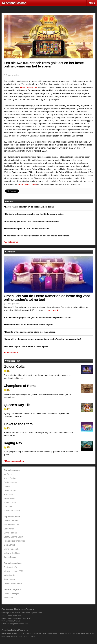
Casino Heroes (10, 482)
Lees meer (52, 310)
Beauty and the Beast (13, 537)
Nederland (14, 3)
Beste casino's (10, 567)
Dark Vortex (9, 529)
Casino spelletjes (11, 593)
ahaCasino (9, 494)
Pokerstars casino (12, 511)
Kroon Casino (10, 478)
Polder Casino (10, 502)
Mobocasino (9, 498)
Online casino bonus (13, 583)
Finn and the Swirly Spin (15, 541)
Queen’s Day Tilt (17, 405)
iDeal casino (9, 579)
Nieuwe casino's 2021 (13, 571)
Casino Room (10, 490)
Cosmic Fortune (11, 521)
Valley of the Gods (12, 553)
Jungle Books (10, 557)
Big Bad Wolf (10, 545)
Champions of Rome (20, 386)
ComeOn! (8, 507)
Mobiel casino (10, 575)
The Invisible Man (12, 525)
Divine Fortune (10, 533)
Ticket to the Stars (18, 424)
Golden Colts (14, 367)
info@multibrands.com (19, 624)
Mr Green (8, 474)
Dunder (7, 486)
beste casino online (27, 184)
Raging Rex (13, 443)
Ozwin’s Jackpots (29, 87)
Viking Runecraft (11, 549)
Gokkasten (9, 597)
